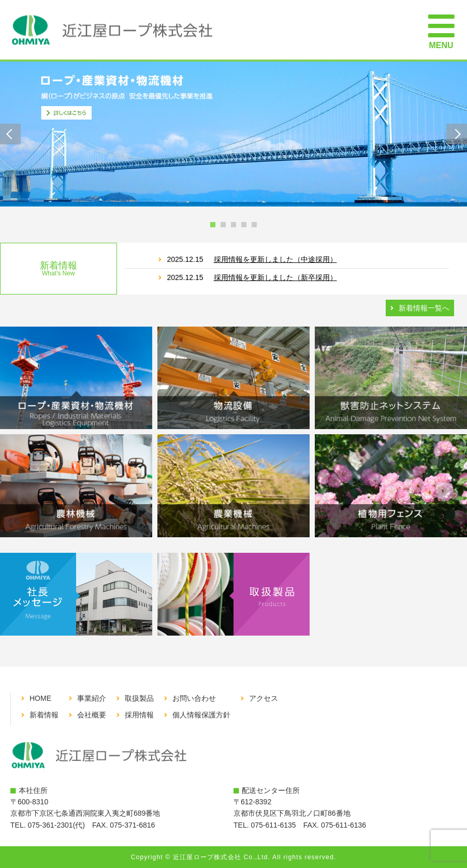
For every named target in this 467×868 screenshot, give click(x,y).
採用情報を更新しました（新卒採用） (275, 277)
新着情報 (44, 715)
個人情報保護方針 (201, 715)
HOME (40, 698)
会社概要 (92, 715)
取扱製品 (139, 698)
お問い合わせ (194, 698)
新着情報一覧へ (424, 308)
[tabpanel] (233, 134)
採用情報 (139, 715)
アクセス (264, 698)
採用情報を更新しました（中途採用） (275, 259)
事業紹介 (92, 698)
